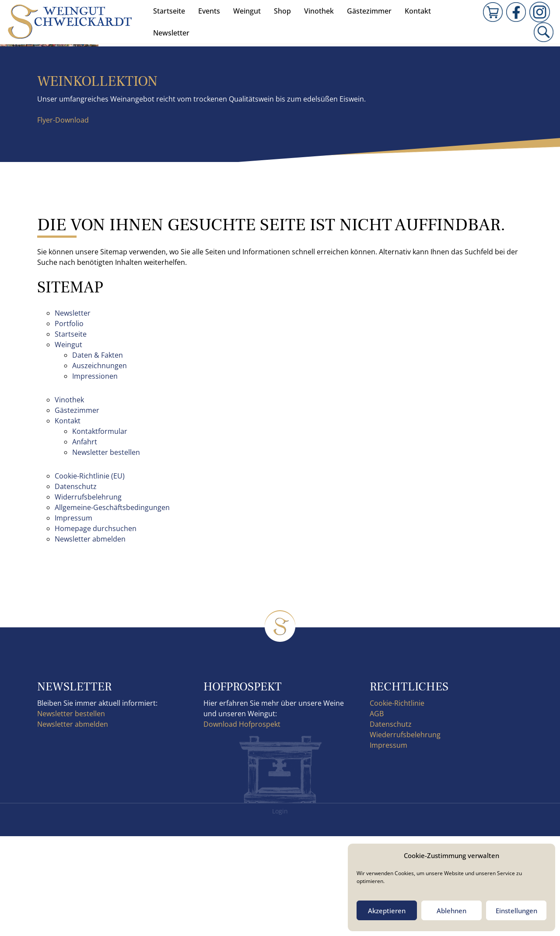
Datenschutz (76, 586)
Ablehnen (451, 911)
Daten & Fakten (98, 455)
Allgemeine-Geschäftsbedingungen (112, 607)
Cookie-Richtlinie (397, 803)
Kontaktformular (100, 531)
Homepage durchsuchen (96, 628)
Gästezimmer (369, 11)
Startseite (169, 11)
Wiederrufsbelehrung (405, 834)
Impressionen (95, 476)
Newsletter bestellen (106, 552)
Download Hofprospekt (242, 824)
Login (280, 911)
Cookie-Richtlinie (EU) (90, 576)
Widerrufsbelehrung (88, 597)
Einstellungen (516, 911)
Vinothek (319, 11)
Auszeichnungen (100, 465)
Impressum (73, 618)
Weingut (247, 11)
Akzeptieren (387, 911)
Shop (282, 11)
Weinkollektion (97, 181)
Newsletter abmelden (90, 639)
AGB (377, 813)
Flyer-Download (63, 220)
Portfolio (69, 423)
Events (209, 11)
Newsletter (171, 33)
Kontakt (418, 11)
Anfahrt (85, 542)
